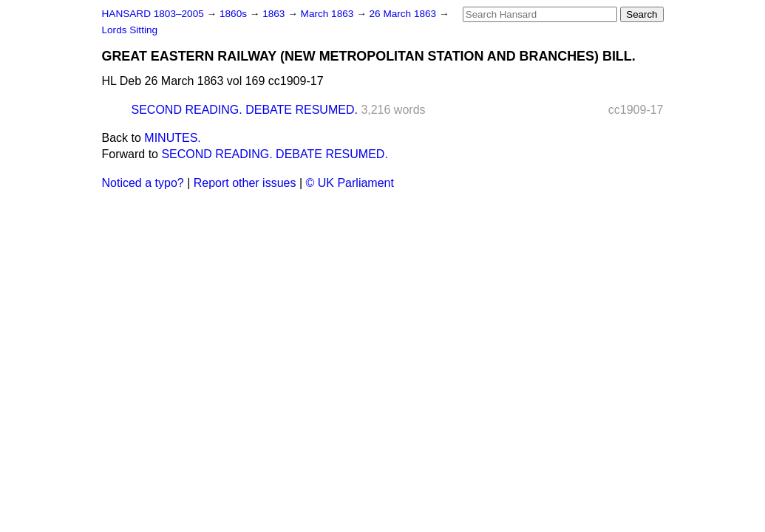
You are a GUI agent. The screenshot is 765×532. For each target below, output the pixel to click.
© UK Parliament (350, 183)
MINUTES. (172, 138)
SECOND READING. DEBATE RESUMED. (245, 110)
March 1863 (329, 14)
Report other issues (245, 183)
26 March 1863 (404, 14)
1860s (235, 14)
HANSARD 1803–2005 (153, 14)
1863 (275, 14)
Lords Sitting (130, 30)
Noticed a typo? (143, 183)
